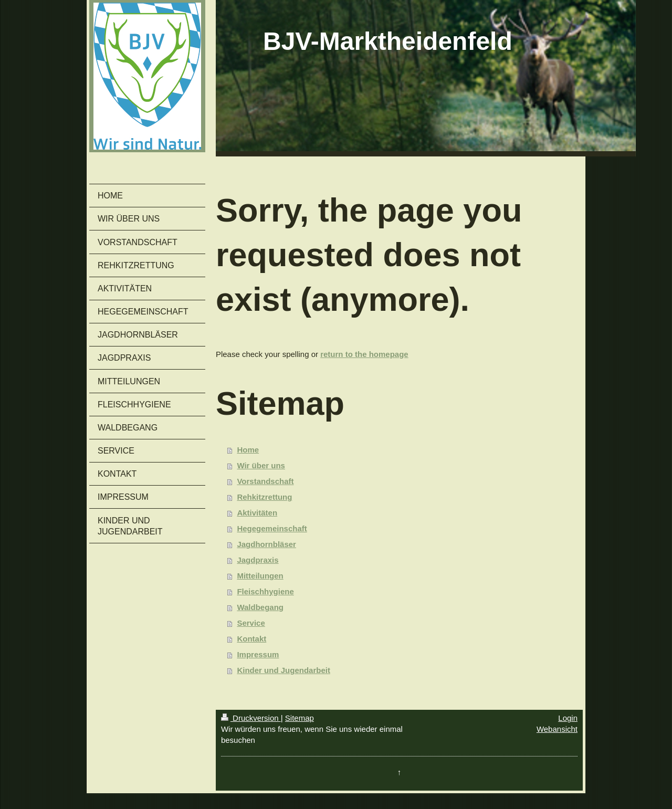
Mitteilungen (260, 576)
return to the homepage (364, 354)
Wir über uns (261, 465)
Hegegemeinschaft (272, 528)
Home (248, 450)
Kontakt (251, 639)
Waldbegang (260, 607)
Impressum (258, 654)
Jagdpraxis (258, 560)
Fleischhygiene (265, 591)
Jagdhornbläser (266, 544)
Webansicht (557, 729)
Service (251, 623)
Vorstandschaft (265, 481)
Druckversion (251, 718)
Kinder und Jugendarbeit (283, 670)
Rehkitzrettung (264, 497)
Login (568, 718)
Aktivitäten (257, 513)
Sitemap (300, 718)
